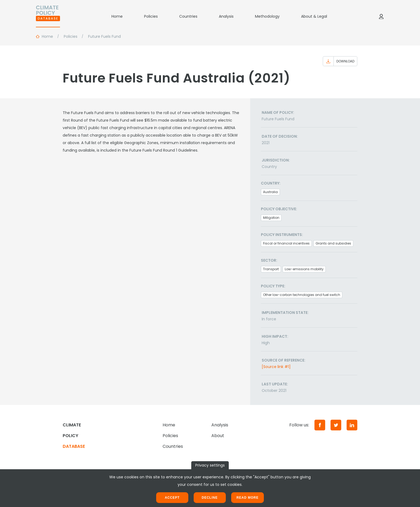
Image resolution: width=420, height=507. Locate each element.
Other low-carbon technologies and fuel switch (302, 295)
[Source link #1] (276, 367)
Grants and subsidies (333, 243)
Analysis (226, 16)
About (218, 436)
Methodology (267, 16)
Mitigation (271, 218)
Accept (172, 498)
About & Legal (314, 16)
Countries (188, 16)
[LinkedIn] (352, 425)
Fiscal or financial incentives (286, 243)
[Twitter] (336, 425)
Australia (270, 192)
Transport (271, 269)
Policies (151, 16)
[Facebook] (320, 425)
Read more (247, 498)
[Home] (48, 16)
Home (117, 16)
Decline (210, 498)
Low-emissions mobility (304, 269)
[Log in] (381, 16)
